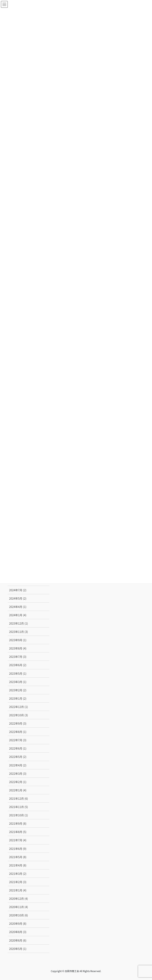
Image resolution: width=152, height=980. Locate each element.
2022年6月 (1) (18, 748)
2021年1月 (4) (18, 890)
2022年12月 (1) (19, 707)
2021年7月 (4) (18, 840)
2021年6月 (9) (18, 849)
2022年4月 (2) (18, 765)
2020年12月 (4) (19, 899)
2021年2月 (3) (18, 882)
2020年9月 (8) (18, 924)
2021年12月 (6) (19, 799)
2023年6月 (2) (18, 665)
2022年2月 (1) (18, 782)
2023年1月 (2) (18, 698)
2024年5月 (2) (18, 598)
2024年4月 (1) (18, 607)
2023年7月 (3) (18, 657)
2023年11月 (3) (19, 632)
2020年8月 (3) (18, 932)
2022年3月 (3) (18, 774)
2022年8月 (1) (18, 732)
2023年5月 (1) (18, 673)
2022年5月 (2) (18, 757)
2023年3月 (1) (18, 682)
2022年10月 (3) (19, 715)
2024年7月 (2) (18, 590)
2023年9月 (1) (18, 640)
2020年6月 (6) (18, 940)
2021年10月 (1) (19, 815)
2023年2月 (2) (18, 690)
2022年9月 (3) (18, 723)
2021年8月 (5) (18, 832)
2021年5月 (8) (18, 857)
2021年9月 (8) (18, 823)
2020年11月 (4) (19, 907)
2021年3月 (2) (18, 874)
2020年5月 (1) (18, 949)
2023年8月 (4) (18, 648)
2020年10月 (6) (19, 915)
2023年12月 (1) (19, 623)
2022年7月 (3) (18, 740)
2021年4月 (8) (18, 865)
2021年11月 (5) (19, 807)
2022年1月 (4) (18, 790)
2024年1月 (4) (18, 615)
